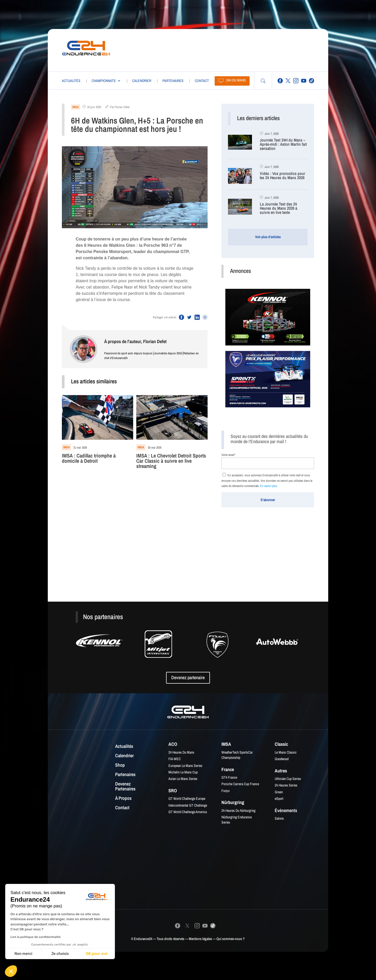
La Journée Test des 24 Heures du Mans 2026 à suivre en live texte (278, 208)
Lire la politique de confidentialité (36, 937)
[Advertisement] (216, 49)
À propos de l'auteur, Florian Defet (135, 341)
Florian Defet (122, 107)
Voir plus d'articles (268, 237)
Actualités (71, 81)
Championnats (104, 81)
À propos (123, 799)
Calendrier (142, 81)
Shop (120, 765)
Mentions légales (200, 939)
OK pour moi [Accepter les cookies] (97, 954)
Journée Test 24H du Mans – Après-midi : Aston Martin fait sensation (283, 144)
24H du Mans (236, 80)
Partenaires (173, 81)
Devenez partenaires (125, 787)
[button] (11, 971)
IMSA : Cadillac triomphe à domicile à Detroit (89, 459)
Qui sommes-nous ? (231, 939)
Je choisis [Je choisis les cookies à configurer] (60, 954)
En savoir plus (269, 486)
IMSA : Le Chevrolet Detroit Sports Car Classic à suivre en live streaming (171, 461)
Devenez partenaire (188, 677)
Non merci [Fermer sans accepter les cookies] (23, 954)
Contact (202, 81)
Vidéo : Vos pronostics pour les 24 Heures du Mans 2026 (283, 176)
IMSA (76, 107)
